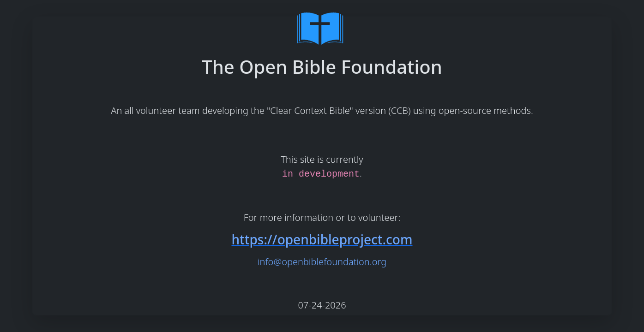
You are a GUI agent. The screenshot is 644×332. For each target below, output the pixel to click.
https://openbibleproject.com (322, 239)
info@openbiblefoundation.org (322, 262)
